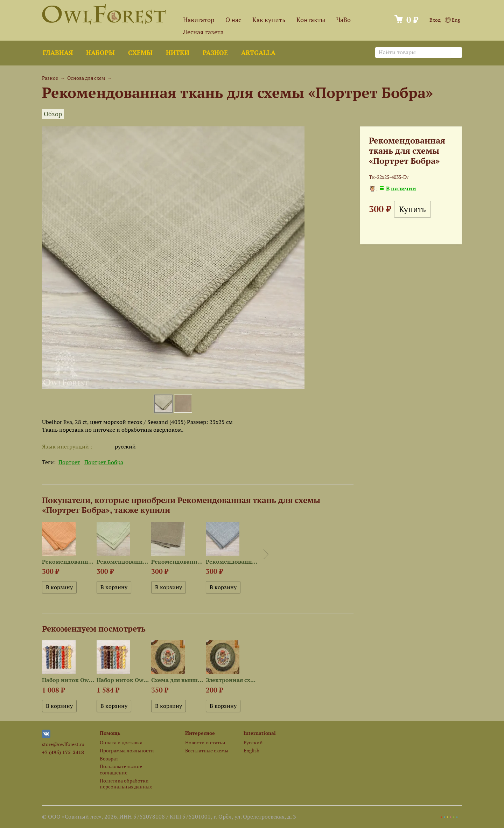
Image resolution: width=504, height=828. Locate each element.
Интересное (200, 733)
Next (266, 554)
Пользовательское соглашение (121, 769)
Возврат (109, 759)
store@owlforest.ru (63, 744)
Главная (58, 53)
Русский (253, 742)
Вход (435, 20)
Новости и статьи (205, 742)
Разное (215, 53)
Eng (452, 20)
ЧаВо (344, 20)
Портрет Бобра (104, 462)
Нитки (178, 53)
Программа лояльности (127, 750)
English (251, 750)
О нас (233, 20)
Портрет (69, 462)
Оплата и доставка (121, 742)
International (260, 733)
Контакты (311, 20)
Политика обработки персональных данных (126, 784)
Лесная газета (203, 32)
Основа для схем (86, 78)
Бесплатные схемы (207, 750)
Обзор (53, 114)
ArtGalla (258, 53)
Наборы (100, 53)
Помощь (110, 733)
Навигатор (199, 20)
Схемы (140, 53)
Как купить (269, 20)
